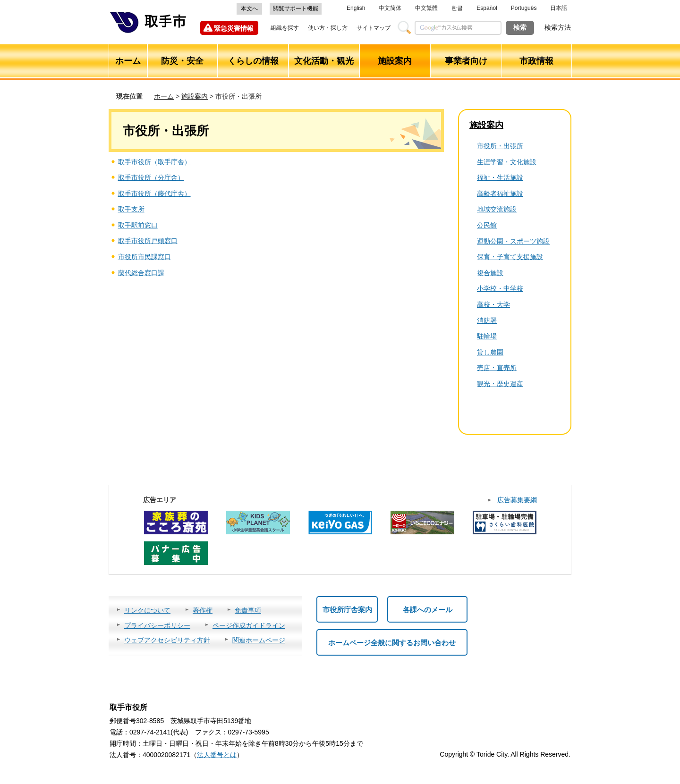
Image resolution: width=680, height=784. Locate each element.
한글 (457, 8)
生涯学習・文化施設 (507, 162)
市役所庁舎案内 (347, 610)
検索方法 (558, 27)
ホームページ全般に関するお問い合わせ (392, 643)
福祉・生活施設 (500, 177)
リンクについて (147, 610)
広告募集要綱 (517, 500)
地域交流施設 (497, 209)
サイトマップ (374, 28)
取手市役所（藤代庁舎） (154, 194)
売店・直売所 (497, 368)
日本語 (559, 8)
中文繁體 (426, 8)
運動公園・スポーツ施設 (513, 241)
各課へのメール (428, 610)
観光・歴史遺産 (500, 384)
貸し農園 (490, 352)
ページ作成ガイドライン (249, 625)
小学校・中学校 (500, 288)
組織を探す (285, 28)
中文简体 (390, 8)
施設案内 (195, 96)
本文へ (249, 8)
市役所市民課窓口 (144, 257)
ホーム (164, 96)
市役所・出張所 (500, 146)
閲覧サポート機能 (296, 8)
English (356, 8)
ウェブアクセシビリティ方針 (167, 640)
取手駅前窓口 (138, 225)
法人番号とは (217, 755)
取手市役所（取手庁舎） (154, 162)
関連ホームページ (259, 640)
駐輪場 (487, 336)
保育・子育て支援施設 (510, 257)
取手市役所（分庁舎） (151, 177)
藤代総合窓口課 (141, 273)
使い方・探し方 (328, 28)
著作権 (203, 610)
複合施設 (490, 273)
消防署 (487, 320)
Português (524, 8)
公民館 (487, 225)
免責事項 (248, 610)
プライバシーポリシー (157, 625)
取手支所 (131, 209)
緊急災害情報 (234, 28)
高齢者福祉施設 (500, 194)
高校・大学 (493, 304)
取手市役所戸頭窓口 (148, 241)
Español (487, 8)
